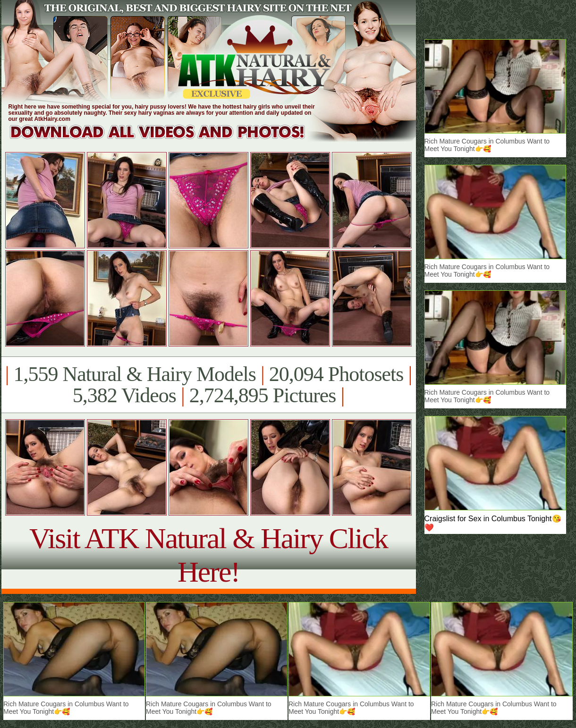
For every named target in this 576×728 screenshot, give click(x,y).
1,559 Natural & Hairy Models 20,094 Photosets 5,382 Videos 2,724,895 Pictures (208, 385)
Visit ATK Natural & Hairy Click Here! (208, 555)
